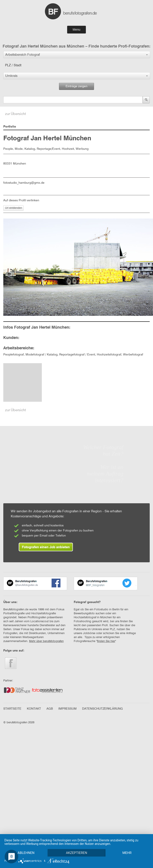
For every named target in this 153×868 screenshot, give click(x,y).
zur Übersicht (16, 114)
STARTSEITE (12, 709)
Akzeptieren (78, 845)
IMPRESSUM (67, 709)
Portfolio (10, 127)
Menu (76, 30)
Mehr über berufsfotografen (46, 641)
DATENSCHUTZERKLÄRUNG (102, 709)
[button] (77, 55)
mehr (27, 853)
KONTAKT (34, 709)
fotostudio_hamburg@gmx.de (24, 183)
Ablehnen (26, 845)
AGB (50, 709)
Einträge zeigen (76, 86)
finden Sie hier (106, 641)
